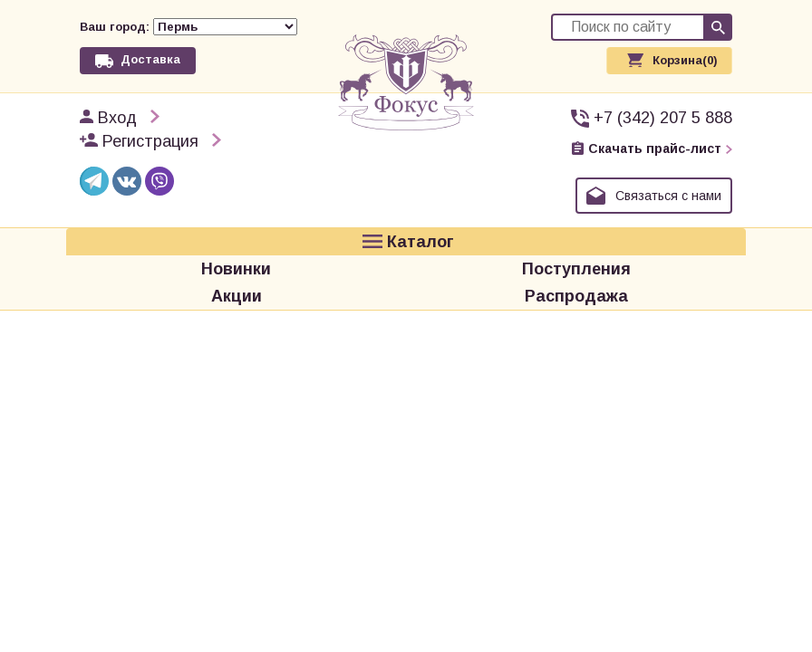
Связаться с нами (668, 196)
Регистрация (150, 141)
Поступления (576, 269)
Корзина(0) (685, 60)
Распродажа (576, 296)
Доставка (150, 59)
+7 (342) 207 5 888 (663, 118)
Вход (117, 118)
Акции (237, 296)
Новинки (236, 269)
